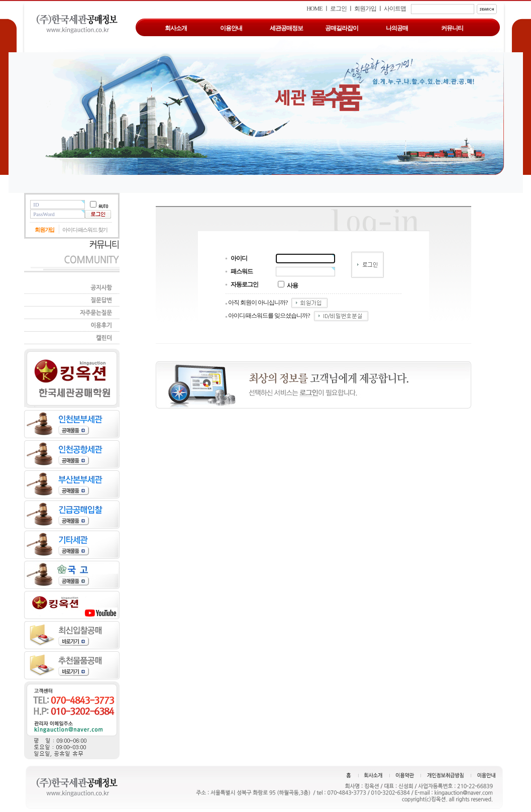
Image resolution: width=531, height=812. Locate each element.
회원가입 (365, 9)
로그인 (338, 9)
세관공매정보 (286, 28)
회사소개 (176, 28)
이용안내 (231, 28)
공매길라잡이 (342, 28)
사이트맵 (395, 9)
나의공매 (397, 28)
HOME (314, 9)
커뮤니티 (452, 28)
